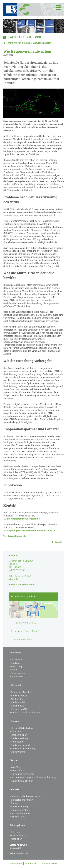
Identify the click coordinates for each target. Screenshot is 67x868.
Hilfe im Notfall (18, 817)
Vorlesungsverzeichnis (22, 774)
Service (14, 722)
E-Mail (15, 579)
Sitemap (15, 832)
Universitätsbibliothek (21, 729)
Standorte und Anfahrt (21, 800)
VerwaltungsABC (19, 709)
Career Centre (17, 752)
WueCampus (17, 771)
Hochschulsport (18, 735)
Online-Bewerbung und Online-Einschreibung (33, 778)
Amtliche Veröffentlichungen (25, 713)
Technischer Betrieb (20, 814)
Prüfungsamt (17, 742)
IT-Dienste (16, 732)
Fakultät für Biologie (25, 37)
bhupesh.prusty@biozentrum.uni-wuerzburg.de (31, 531)
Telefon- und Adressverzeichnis (26, 797)
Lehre (13, 670)
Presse (14, 803)
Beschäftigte (17, 706)
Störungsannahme (20, 810)
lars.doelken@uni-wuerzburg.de (23, 519)
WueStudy (16, 767)
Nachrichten (17, 699)
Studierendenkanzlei (21, 745)
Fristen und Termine (20, 692)
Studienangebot (18, 696)
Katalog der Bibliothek (21, 781)
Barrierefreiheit (49, 864)
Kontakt (15, 555)
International (17, 677)
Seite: (13, 853)
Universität (16, 660)
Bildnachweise (18, 836)
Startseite (15, 653)
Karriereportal (17, 703)
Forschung (16, 667)
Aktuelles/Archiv (42, 43)
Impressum (16, 864)
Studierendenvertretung (22, 749)
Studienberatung (19, 739)
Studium (15, 663)
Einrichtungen (17, 673)
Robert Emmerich (17, 536)
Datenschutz (32, 864)
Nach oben (16, 839)
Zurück (58, 542)
